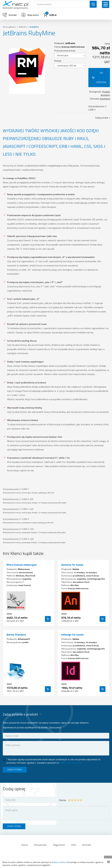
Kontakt (87, 845)
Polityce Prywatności (70, 763)
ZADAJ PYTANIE (15, 770)
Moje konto (30, 15)
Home (24, 845)
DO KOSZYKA (101, 77)
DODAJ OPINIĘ (14, 826)
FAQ (74, 845)
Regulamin (59, 845)
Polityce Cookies (59, 862)
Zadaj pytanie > (103, 118)
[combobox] (70, 55)
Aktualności (41, 845)
